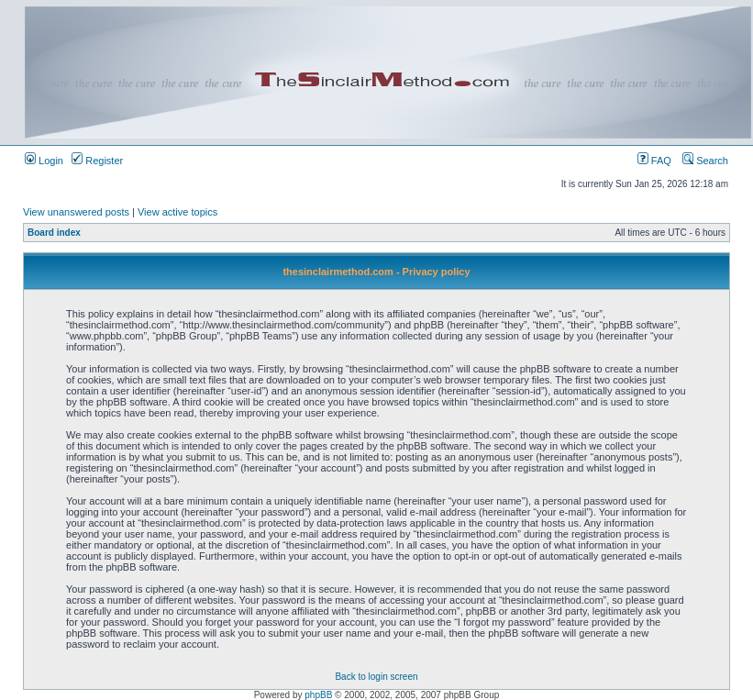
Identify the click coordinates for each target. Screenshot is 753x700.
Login (44, 161)
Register (97, 161)
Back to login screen (376, 677)
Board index (54, 233)
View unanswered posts (76, 212)
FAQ (654, 161)
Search (705, 161)
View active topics (177, 212)
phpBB (318, 695)
